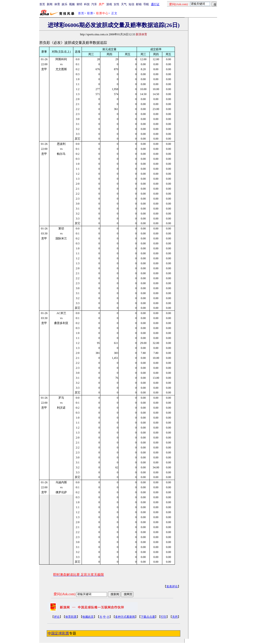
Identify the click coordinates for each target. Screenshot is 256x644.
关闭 (175, 617)
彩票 (90, 13)
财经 (79, 4)
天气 (124, 4)
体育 (57, 4)
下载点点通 (148, 617)
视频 (72, 4)
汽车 (94, 4)
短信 (131, 4)
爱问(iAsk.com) (64, 594)
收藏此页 (88, 617)
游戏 (109, 4)
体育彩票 (71, 617)
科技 (87, 4)
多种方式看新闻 (125, 617)
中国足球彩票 (58, 633)
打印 (163, 617)
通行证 (155, 4)
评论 (57, 617)
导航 (146, 4)
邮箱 (139, 4)
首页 (42, 4)
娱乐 (65, 4)
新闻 (50, 4)
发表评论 (172, 586)
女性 (116, 4)
